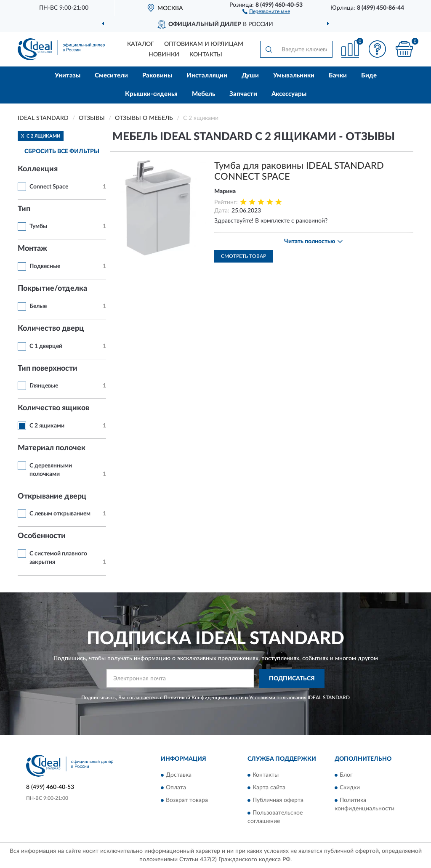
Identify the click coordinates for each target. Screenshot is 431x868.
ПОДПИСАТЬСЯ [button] (292, 679)
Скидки (350, 788)
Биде (369, 76)
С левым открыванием (60, 514)
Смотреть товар (243, 256)
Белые (38, 306)
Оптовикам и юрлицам (204, 44)
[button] (266, 11)
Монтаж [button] (32, 249)
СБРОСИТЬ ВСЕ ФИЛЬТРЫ (62, 151)
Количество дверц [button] (51, 329)
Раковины (157, 76)
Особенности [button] (42, 536)
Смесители (111, 76)
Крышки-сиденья (151, 94)
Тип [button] (24, 209)
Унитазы (68, 76)
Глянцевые (44, 386)
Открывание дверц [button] (52, 496)
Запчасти (243, 94)
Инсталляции (207, 76)
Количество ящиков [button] (53, 408)
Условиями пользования (278, 698)
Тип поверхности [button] (48, 369)
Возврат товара (187, 801)
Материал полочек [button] (52, 448)
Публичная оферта (278, 801)
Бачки (338, 76)
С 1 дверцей (46, 346)
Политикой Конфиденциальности (204, 698)
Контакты (206, 55)
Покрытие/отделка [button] (52, 289)
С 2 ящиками (47, 426)
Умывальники (294, 76)
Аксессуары (289, 94)
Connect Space (49, 187)
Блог (346, 775)
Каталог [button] (141, 44)
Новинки (164, 55)
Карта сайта (269, 788)
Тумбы (38, 226)
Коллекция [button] (38, 169)
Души (250, 76)
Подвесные (45, 266)
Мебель (204, 94)
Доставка (179, 775)
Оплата (176, 788)
